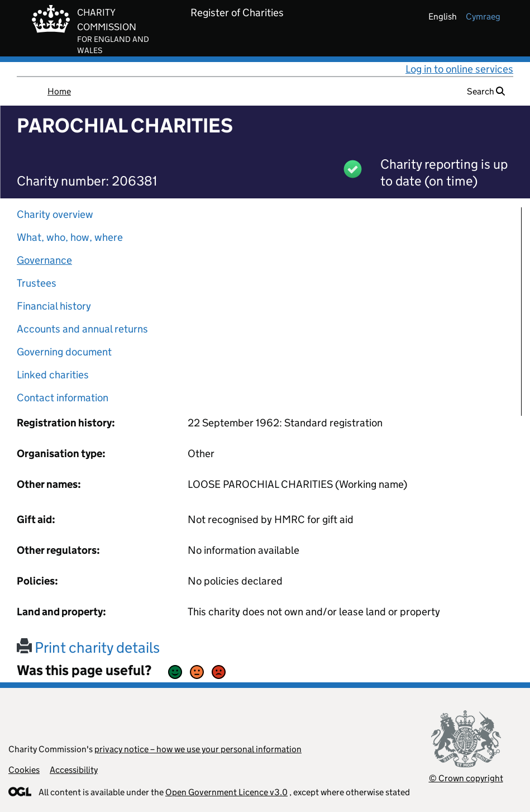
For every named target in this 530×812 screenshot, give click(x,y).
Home (59, 91)
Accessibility (74, 770)
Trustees (37, 283)
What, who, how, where (70, 237)
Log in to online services (459, 69)
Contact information (63, 398)
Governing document (64, 352)
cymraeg (483, 16)
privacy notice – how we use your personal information (198, 749)
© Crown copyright (466, 778)
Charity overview (55, 214)
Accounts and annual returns (82, 329)
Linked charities (53, 375)
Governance (44, 260)
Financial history (54, 306)
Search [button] (486, 91)
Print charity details (88, 647)
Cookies (24, 770)
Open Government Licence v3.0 (226, 792)
